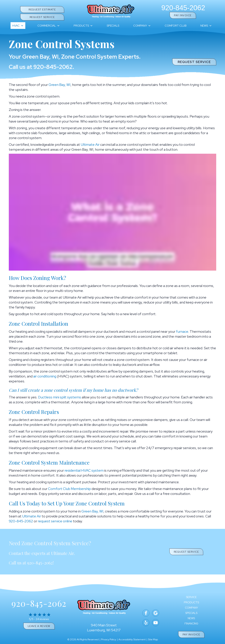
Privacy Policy (109, 639)
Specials (113, 26)
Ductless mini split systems (60, 397)
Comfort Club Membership (69, 489)
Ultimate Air (90, 145)
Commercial (49, 26)
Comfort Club (176, 26)
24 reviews (42, 619)
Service (191, 597)
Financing (191, 624)
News (206, 26)
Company (142, 26)
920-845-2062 (183, 8)
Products (83, 26)
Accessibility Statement (132, 639)
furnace (182, 332)
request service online (55, 521)
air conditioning (45, 376)
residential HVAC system (84, 470)
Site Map (153, 639)
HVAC (18, 26)
